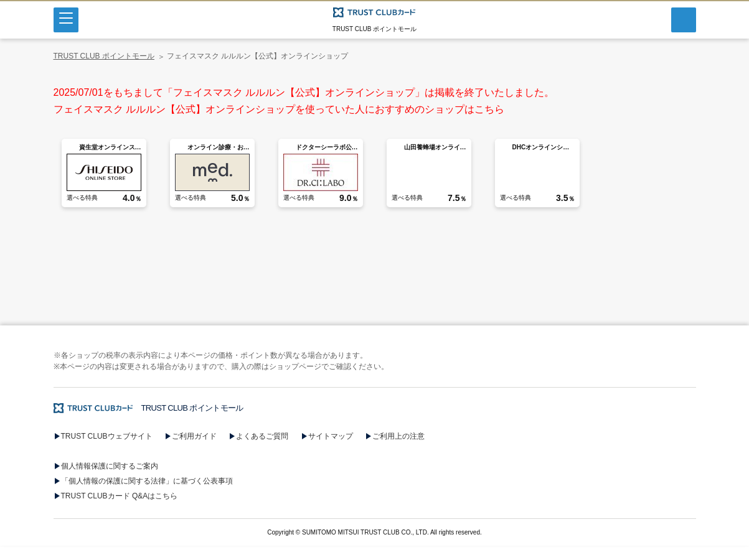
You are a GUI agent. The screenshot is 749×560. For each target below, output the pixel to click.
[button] (374, 501)
